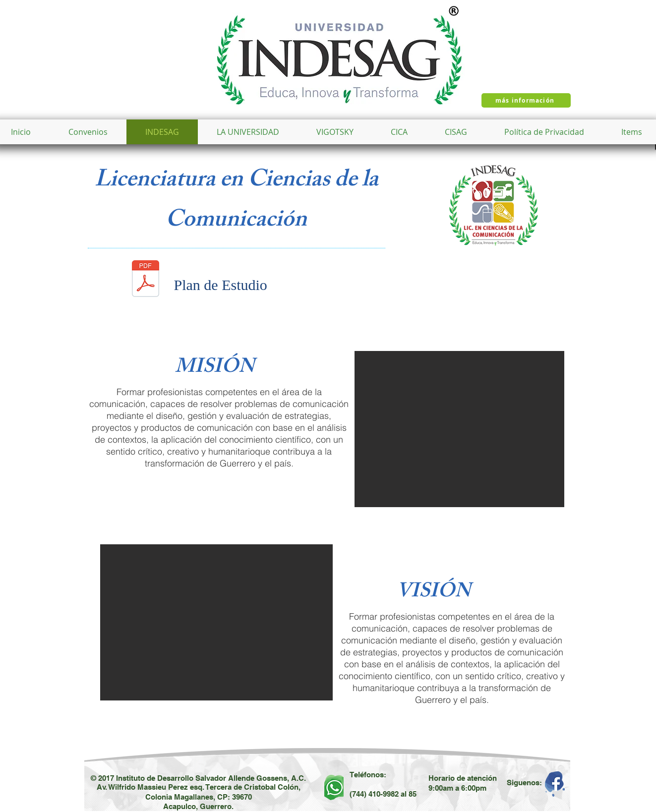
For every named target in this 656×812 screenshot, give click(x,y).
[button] (248, 132)
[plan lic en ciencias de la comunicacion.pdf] (146, 280)
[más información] (526, 100)
